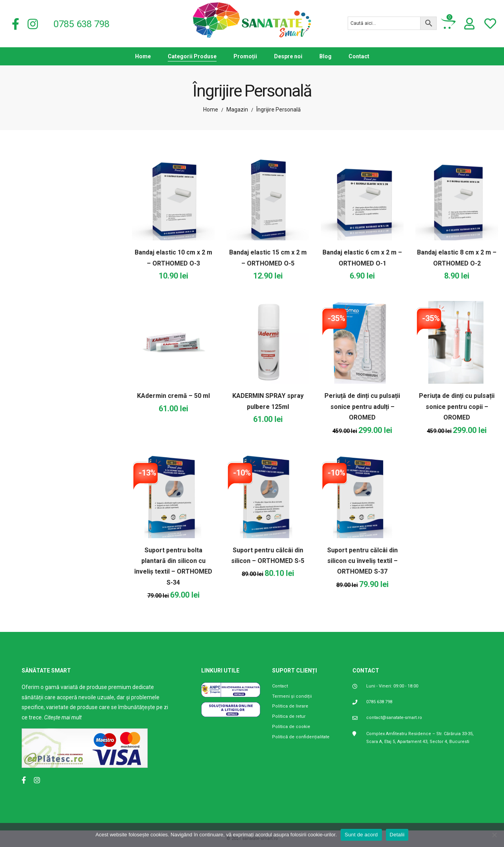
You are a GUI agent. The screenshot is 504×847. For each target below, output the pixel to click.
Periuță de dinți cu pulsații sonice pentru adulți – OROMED (362, 407)
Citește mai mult (63, 717)
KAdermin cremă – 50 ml (173, 396)
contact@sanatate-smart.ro (394, 718)
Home (211, 110)
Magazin (237, 110)
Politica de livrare (290, 706)
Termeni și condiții (292, 696)
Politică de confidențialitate (301, 737)
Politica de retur (289, 716)
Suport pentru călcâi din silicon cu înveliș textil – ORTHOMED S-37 (362, 561)
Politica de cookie (291, 727)
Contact (280, 686)
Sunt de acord (361, 835)
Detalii (397, 835)
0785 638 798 (379, 702)
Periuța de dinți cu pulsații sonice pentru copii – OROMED (457, 407)
